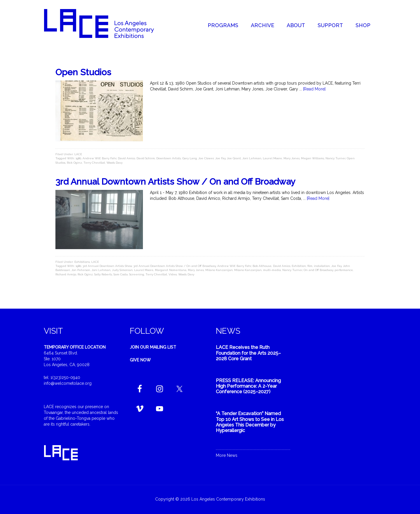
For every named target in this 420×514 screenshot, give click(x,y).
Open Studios (83, 72)
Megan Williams (313, 158)
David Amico (126, 158)
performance (344, 270)
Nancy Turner (335, 158)
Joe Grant (234, 158)
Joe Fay (220, 158)
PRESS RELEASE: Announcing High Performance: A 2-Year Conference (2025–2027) (248, 386)
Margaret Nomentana (171, 270)
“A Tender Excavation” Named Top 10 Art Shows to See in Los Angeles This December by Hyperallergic (250, 422)
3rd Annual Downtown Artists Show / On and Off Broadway (175, 182)
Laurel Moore (272, 158)
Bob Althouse (262, 266)
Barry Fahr (109, 158)
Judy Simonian (122, 270)
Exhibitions (82, 262)
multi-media (272, 270)
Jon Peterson (81, 270)
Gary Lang (190, 158)
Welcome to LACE (105, 23)
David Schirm (146, 158)
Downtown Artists (169, 158)
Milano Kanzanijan (219, 270)
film (310, 266)
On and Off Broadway (318, 270)
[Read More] (314, 89)
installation (322, 266)
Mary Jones (292, 158)
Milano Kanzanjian (248, 270)
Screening (137, 274)
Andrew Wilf (91, 158)
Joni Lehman (252, 158)
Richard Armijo (66, 274)
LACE (78, 154)
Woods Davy (114, 163)
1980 (78, 158)
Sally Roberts (103, 274)
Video (173, 274)
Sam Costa (121, 274)
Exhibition (299, 266)
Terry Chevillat (94, 163)
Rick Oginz (74, 163)
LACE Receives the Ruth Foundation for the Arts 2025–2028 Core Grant (248, 353)
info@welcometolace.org (68, 383)
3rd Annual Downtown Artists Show (107, 266)
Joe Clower (206, 158)
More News (227, 455)
